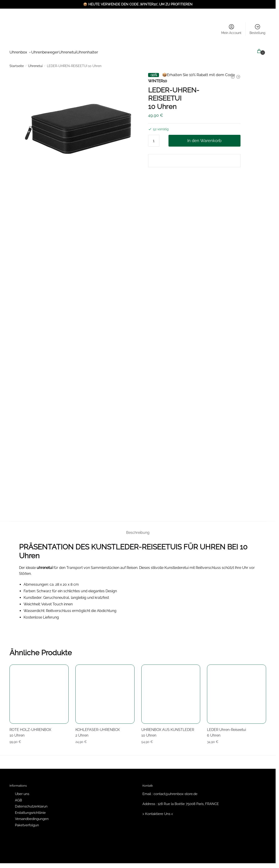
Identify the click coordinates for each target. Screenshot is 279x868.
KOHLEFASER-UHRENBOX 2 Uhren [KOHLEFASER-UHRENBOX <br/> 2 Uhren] (98, 730)
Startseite (17, 63)
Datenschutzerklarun (31, 804)
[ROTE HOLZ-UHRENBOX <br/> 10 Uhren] (39, 691)
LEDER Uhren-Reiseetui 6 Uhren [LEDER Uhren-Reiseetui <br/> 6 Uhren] (226, 730)
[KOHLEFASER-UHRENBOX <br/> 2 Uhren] (105, 691)
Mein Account (231, 29)
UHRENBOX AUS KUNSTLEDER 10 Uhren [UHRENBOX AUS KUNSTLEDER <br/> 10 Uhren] (168, 730)
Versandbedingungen (32, 816)
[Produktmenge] (154, 138)
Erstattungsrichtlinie (30, 810)
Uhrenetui (35, 63)
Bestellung (257, 29)
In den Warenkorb (204, 138)
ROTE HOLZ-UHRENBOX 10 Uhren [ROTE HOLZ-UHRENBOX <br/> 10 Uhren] (30, 730)
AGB (18, 798)
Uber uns (22, 791)
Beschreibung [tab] (138, 530)
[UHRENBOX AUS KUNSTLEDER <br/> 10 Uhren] (171, 691)
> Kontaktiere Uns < (158, 811)
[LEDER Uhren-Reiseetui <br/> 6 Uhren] (237, 691)
